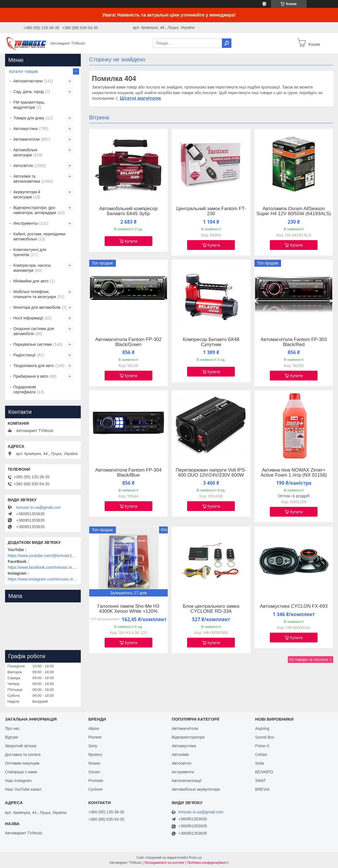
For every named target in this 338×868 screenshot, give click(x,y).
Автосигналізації (187, 781)
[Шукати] (227, 43)
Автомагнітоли (27, 139)
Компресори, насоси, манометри (33, 268)
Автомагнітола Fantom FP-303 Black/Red (294, 342)
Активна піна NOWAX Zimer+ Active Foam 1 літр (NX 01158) (294, 473)
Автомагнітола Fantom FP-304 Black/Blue (128, 473)
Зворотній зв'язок (21, 746)
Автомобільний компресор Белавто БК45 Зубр (128, 211)
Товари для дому (29, 118)
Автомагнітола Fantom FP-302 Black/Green (128, 342)
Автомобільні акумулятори (196, 789)
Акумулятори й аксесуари (27, 194)
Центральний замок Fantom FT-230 (211, 211)
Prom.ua (195, 858)
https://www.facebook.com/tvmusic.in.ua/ (43, 567)
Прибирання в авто (31, 376)
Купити (131, 241)
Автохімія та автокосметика (27, 179)
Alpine (94, 728)
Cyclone (96, 789)
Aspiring (262, 728)
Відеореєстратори (188, 737)
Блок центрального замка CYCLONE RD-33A (211, 609)
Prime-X (262, 746)
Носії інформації (28, 318)
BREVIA (262, 789)
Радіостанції (25, 355)
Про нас (12, 728)
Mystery (95, 755)
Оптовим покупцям (22, 763)
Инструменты (26, 223)
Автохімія (180, 755)
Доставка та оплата (23, 755)
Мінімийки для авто (31, 281)
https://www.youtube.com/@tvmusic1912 (43, 556)
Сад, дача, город (29, 92)
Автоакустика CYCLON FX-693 (294, 606)
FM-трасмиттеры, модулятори (29, 105)
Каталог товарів (24, 71)
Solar (260, 763)
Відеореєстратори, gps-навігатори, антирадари (35, 210)
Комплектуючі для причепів (30, 252)
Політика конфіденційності (208, 863)
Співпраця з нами (21, 772)
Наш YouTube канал (23, 789)
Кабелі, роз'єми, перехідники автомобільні (39, 236)
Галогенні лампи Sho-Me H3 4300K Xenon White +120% (128, 609)
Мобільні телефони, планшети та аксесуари (35, 294)
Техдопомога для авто (34, 366)
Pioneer (95, 737)
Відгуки (12, 737)
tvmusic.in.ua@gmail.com (39, 507)
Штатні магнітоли (140, 98)
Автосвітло (23, 166)
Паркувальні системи (33, 344)
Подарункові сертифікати (25, 389)
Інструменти (183, 772)
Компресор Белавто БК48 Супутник (211, 342)
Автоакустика (26, 129)
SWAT (260, 781)
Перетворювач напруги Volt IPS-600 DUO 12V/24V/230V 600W (211, 473)
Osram (94, 772)
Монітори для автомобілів (37, 307)
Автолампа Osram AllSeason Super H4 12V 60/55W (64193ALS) (294, 211)
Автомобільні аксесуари (25, 152)
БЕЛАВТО (264, 772)
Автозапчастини (28, 81)
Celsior (261, 755)
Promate (96, 781)
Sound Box (265, 737)
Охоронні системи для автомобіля (34, 331)
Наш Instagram (18, 781)
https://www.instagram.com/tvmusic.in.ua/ (43, 579)
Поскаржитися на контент (164, 863)
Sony (93, 746)
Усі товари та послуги (308, 660)
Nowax (94, 763)
